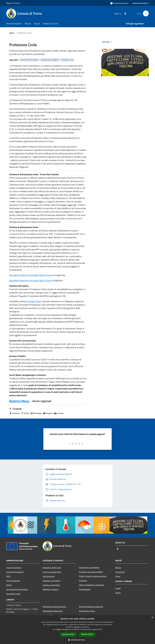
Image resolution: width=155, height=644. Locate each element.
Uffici (8, 576)
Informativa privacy (87, 611)
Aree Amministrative (15, 572)
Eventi (118, 593)
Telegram (48, 413)
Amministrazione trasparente (91, 607)
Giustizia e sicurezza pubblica (91, 572)
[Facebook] (124, 13)
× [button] (152, 618)
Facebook (14, 413)
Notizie (118, 568)
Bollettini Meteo (19, 401)
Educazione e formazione (89, 567)
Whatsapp (36, 413)
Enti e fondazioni (13, 581)
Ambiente (83, 581)
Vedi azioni (108, 42)
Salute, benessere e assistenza (92, 585)
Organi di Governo (14, 568)
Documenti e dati (13, 594)
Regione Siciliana (13, 3)
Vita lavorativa (49, 576)
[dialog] (77, 630)
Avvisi (118, 576)
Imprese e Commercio (51, 581)
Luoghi (118, 588)
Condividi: (15, 409)
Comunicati (120, 572)
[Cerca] (146, 13)
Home (12, 33)
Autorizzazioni (85, 589)
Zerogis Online (34, 301)
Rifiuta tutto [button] (87, 634)
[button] (77, 640)
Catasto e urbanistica (51, 585)
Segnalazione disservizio (53, 611)
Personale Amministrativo (17, 589)
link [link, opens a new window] (101, 629)
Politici (9, 585)
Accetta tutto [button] (68, 634)
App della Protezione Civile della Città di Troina (30, 275)
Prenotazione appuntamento (54, 607)
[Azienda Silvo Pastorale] (140, 3)
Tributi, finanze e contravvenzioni (93, 576)
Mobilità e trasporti (50, 589)
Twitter (25, 413)
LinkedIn (59, 413)
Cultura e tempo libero (52, 572)
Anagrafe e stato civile (52, 568)
